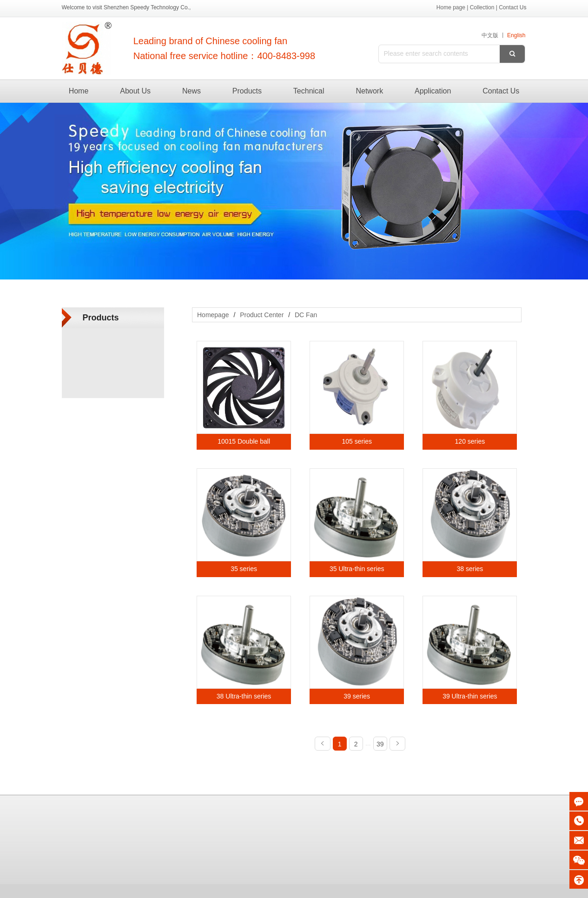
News (192, 91)
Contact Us (501, 91)
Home (79, 91)
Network (369, 91)
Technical (309, 91)
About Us (135, 91)
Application (433, 91)
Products (247, 91)
